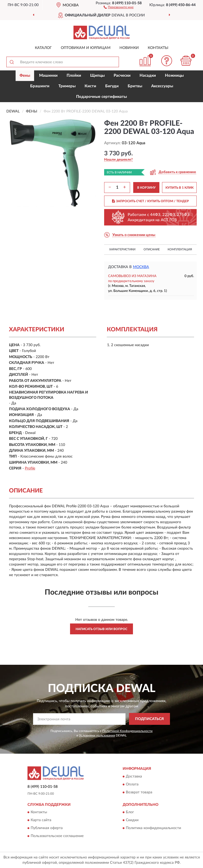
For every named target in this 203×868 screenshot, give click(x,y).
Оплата (132, 784)
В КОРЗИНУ (146, 188)
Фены (25, 76)
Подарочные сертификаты (101, 97)
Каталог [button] (43, 48)
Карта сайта (41, 820)
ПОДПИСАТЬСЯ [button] (149, 719)
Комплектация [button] (180, 249)
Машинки (48, 76)
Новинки (129, 48)
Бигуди (112, 86)
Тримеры (67, 86)
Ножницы (174, 76)
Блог (130, 812)
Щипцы (97, 76)
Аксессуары (162, 86)
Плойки (74, 76)
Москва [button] (141, 267)
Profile (30, 468)
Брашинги (40, 86)
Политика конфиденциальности (153, 828)
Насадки (148, 76)
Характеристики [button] (122, 249)
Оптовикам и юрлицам (86, 48)
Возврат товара (139, 792)
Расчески (122, 76)
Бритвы (135, 86)
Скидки (132, 820)
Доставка (134, 776)
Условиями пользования (97, 735)
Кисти (90, 86)
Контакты (158, 48)
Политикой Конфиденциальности (127, 731)
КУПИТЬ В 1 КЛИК (179, 188)
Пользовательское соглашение (57, 836)
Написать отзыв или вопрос (101, 629)
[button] (119, 7)
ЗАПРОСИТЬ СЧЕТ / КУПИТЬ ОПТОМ (151, 201)
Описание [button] (152, 249)
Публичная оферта (47, 828)
